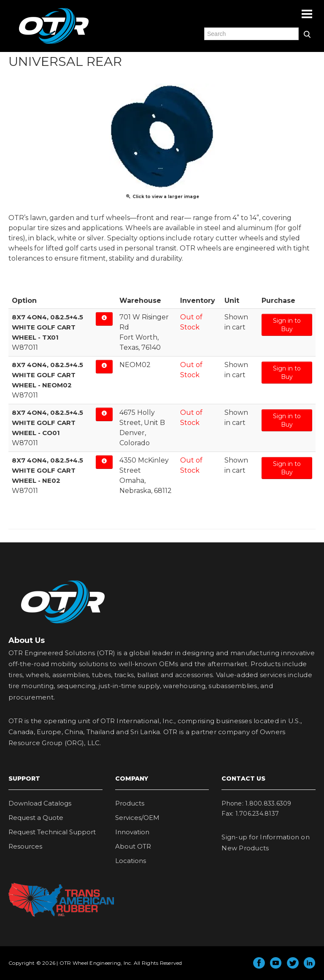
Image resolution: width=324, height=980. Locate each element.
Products (130, 803)
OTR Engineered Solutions (54, 44)
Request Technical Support (52, 832)
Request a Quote (36, 818)
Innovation (132, 832)
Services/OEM (137, 818)
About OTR (133, 846)
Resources (25, 846)
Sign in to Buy (287, 325)
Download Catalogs (40, 803)
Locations (131, 861)
